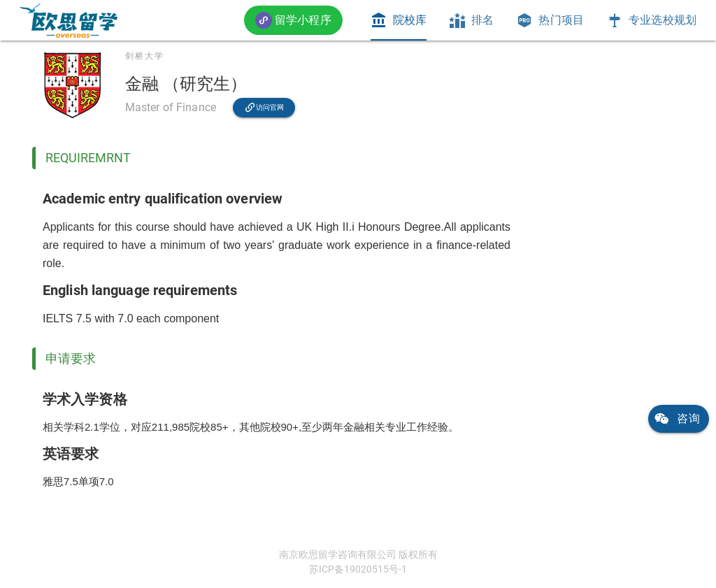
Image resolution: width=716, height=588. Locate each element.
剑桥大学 (145, 56)
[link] (69, 20)
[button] (293, 20)
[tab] (399, 20)
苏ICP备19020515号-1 (358, 569)
